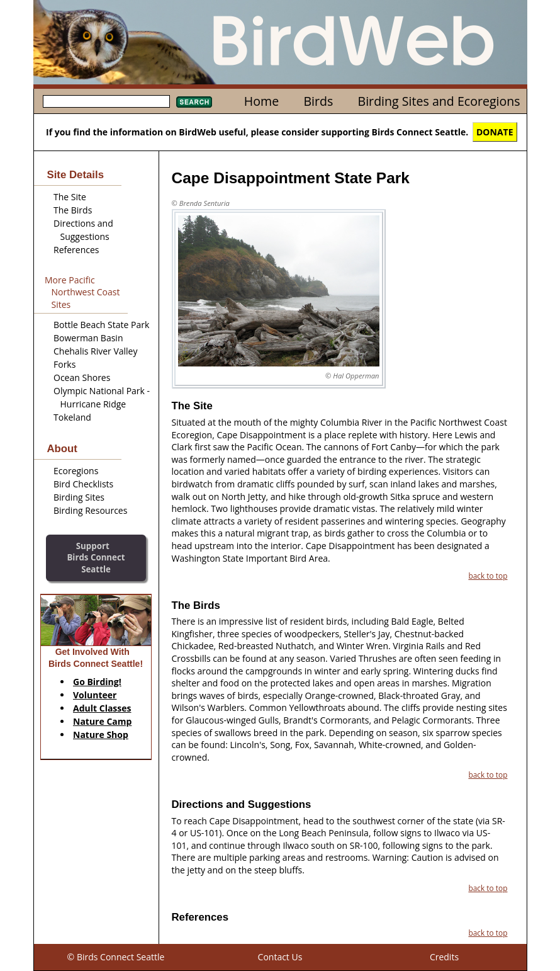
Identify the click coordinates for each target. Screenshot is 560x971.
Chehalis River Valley (95, 351)
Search (194, 102)
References (76, 250)
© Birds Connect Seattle (116, 957)
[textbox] (106, 101)
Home (261, 101)
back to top (488, 576)
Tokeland (72, 417)
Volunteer (95, 695)
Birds (318, 101)
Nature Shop (101, 735)
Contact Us (280, 957)
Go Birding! (97, 682)
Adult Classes (102, 708)
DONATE (495, 132)
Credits (444, 957)
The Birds (73, 210)
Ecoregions (76, 471)
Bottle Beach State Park (101, 325)
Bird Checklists (83, 484)
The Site (70, 197)
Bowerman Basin (88, 338)
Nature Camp (102, 721)
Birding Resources (90, 510)
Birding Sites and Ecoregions (439, 101)
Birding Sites (79, 497)
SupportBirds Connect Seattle (96, 558)
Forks (64, 364)
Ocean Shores (82, 378)
